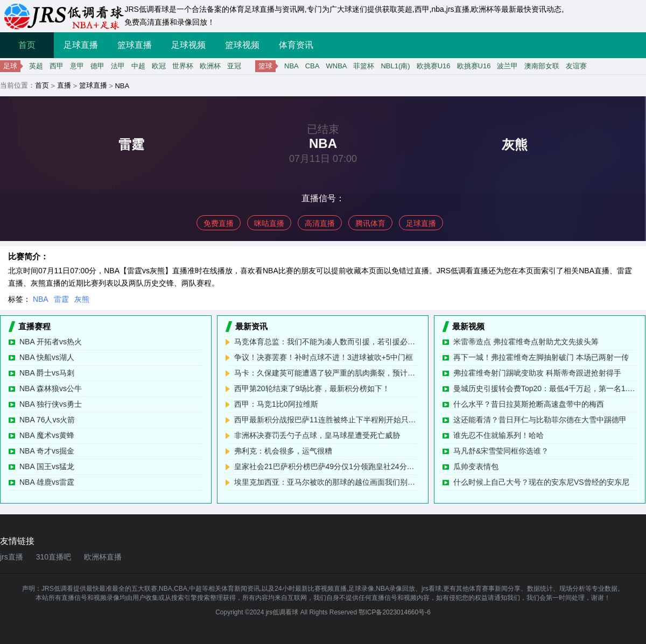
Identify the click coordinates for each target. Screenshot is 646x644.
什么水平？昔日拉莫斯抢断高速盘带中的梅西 (529, 404)
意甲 (77, 66)
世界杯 (183, 66)
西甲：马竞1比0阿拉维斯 (276, 404)
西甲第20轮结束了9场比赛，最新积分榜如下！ (312, 388)
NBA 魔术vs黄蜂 (47, 435)
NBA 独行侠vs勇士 (51, 404)
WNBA (336, 66)
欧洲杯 (210, 66)
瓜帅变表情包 (476, 466)
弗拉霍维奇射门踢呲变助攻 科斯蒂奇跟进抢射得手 (537, 373)
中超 (138, 66)
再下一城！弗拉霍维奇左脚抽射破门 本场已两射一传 (541, 357)
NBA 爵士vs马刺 (47, 373)
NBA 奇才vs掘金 (47, 451)
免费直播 (219, 223)
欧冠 (159, 66)
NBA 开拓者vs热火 (51, 342)
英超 (36, 66)
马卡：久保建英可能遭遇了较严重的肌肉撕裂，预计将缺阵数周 (327, 373)
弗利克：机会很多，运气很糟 (283, 451)
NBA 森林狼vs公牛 (51, 388)
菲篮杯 (364, 66)
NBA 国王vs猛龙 (47, 466)
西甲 (57, 66)
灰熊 (82, 299)
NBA (292, 66)
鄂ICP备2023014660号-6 (394, 612)
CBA (313, 66)
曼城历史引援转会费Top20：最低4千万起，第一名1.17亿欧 (545, 388)
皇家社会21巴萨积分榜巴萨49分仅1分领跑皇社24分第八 (327, 466)
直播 (64, 85)
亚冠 (234, 66)
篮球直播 (135, 45)
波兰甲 (507, 66)
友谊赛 (576, 66)
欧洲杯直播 (103, 557)
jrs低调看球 (282, 612)
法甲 (118, 66)
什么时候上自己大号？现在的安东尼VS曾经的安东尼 (541, 482)
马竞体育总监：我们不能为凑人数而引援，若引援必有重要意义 (327, 342)
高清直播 (320, 223)
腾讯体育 (370, 223)
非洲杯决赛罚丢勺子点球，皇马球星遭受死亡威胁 (317, 435)
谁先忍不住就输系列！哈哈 (498, 435)
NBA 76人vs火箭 (47, 420)
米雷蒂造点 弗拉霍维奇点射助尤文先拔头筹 (526, 342)
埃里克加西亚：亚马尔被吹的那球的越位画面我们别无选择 (327, 482)
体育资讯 (296, 45)
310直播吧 (54, 557)
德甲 (97, 66)
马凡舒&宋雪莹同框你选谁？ (501, 451)
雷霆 (61, 299)
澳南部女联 (542, 66)
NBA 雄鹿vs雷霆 (47, 482)
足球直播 (81, 45)
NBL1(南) (395, 66)
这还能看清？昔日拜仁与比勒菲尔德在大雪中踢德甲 (540, 420)
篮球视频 (242, 45)
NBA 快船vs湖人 (47, 357)
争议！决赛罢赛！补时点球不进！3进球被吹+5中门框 (324, 357)
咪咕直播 (269, 223)
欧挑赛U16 (434, 66)
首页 (27, 45)
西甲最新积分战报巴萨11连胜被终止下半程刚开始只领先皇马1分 (327, 420)
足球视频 (188, 45)
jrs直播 (12, 557)
